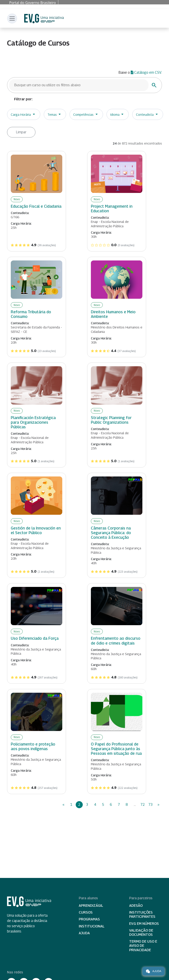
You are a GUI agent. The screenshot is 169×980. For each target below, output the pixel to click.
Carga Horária (21, 114)
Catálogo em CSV (146, 72)
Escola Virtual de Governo (44, 19)
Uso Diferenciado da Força (35, 638)
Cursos (86, 912)
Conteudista (145, 114)
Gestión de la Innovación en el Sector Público (36, 530)
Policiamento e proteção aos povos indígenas (33, 746)
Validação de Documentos (141, 932)
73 (151, 805)
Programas (89, 919)
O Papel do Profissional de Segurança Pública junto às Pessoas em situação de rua (116, 749)
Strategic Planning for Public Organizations (111, 420)
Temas (52, 114)
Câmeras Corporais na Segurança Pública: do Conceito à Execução (111, 533)
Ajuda (84, 933)
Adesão (136, 906)
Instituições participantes (142, 914)
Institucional (92, 926)
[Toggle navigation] (12, 18)
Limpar (21, 132)
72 (143, 805)
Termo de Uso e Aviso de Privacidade (143, 946)
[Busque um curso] (79, 85)
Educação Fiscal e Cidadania (36, 206)
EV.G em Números (144, 924)
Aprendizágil (91, 906)
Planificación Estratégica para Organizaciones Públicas (33, 422)
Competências (83, 114)
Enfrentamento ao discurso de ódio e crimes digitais (116, 641)
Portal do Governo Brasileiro (33, 3)
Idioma (115, 114)
